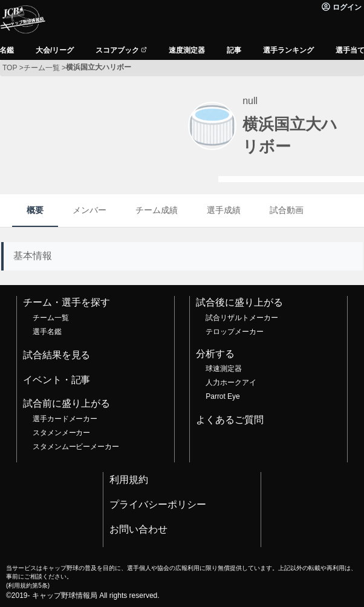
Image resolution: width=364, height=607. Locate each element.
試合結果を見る (57, 355)
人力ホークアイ (231, 382)
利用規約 (129, 480)
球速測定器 (224, 369)
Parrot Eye (223, 396)
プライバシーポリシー (158, 504)
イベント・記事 (57, 380)
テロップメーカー (235, 332)
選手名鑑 (47, 332)
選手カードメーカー (65, 419)
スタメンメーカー (62, 433)
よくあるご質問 (230, 420)
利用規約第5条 (28, 586)
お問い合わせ (138, 529)
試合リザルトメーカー (242, 318)
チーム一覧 (51, 318)
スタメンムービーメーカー (76, 447)
